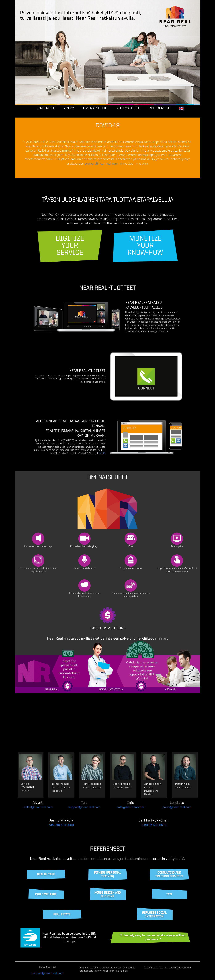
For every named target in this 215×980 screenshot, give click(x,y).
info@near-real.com (131, 807)
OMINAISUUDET (96, 108)
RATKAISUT (47, 108)
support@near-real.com (101, 163)
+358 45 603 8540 (154, 825)
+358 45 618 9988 (61, 825)
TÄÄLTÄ (102, 453)
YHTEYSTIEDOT (129, 108)
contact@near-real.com (47, 973)
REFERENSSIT (160, 108)
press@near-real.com (177, 807)
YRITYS (69, 108)
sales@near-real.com (38, 807)
